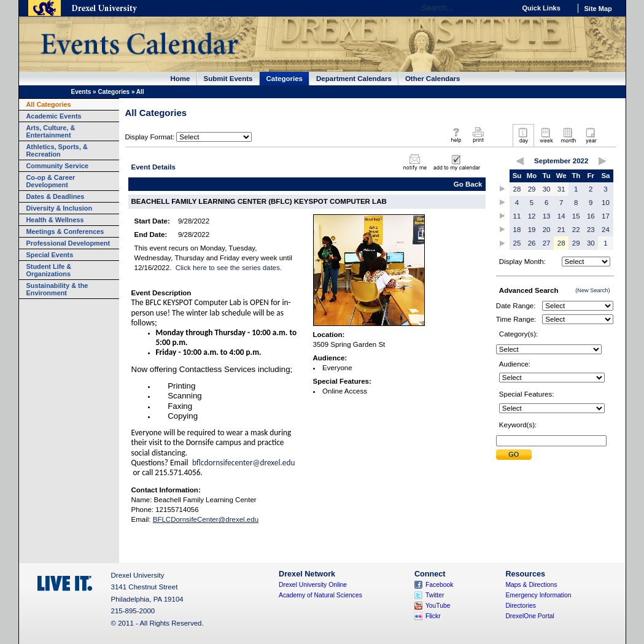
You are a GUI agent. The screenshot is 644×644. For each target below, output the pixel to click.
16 (591, 216)
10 (606, 203)
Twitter (435, 595)
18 (517, 230)
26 (532, 243)
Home (180, 79)
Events (81, 92)
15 (576, 216)
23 (591, 230)
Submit (514, 455)
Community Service (58, 166)
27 (547, 243)
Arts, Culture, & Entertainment (51, 131)
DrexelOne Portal (530, 616)
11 (517, 216)
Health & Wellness (55, 220)
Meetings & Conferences (65, 231)
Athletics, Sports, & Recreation (57, 150)
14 (561, 216)
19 (532, 230)
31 (561, 189)
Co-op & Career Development (51, 181)
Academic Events (54, 116)
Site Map (598, 9)
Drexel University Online (313, 585)
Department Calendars (354, 79)
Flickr (433, 616)
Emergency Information (538, 595)
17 (606, 216)
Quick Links (541, 8)
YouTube (438, 606)
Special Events (50, 255)
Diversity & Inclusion (60, 208)
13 (547, 216)
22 (576, 230)
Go (503, 8)
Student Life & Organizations (49, 270)
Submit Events (228, 79)
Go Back (468, 184)
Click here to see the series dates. (229, 268)
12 (532, 216)
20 (547, 230)
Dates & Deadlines (56, 196)
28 (517, 189)
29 (532, 189)
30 (547, 189)
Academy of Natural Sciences (320, 595)
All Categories (49, 104)
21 (561, 230)
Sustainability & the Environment (57, 289)
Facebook (440, 585)
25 (517, 243)
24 (606, 230)
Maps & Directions (531, 585)
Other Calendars (433, 79)
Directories (521, 606)
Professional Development (68, 243)
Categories (285, 79)
